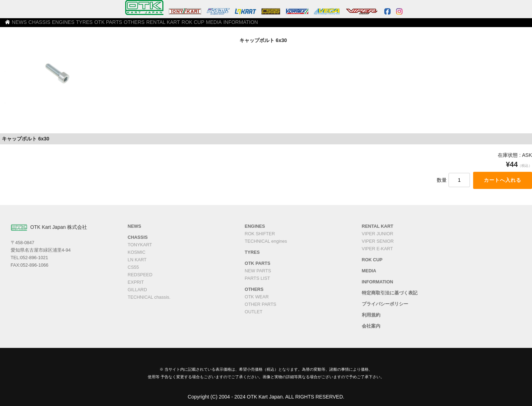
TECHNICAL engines (266, 241)
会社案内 (371, 326)
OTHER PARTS (260, 304)
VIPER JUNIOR (378, 234)
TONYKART (140, 245)
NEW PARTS (258, 271)
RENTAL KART (255, 25)
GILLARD (137, 290)
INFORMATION (356, 25)
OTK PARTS (186, 25)
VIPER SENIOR (378, 241)
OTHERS (219, 25)
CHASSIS (94, 25)
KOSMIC (137, 252)
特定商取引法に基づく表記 (390, 293)
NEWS (66, 25)
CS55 (133, 267)
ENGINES (125, 25)
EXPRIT (136, 282)
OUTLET (254, 312)
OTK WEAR (257, 297)
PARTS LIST (257, 278)
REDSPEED (140, 275)
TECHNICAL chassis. (149, 297)
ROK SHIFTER (260, 234)
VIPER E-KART (377, 249)
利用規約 (371, 315)
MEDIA (322, 25)
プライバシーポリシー (385, 304)
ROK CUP (292, 25)
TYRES (154, 25)
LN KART (137, 260)
